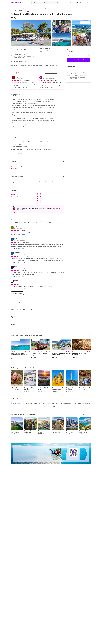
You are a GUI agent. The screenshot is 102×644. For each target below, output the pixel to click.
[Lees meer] (15, 89)
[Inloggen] (88, 3)
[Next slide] (62, 73)
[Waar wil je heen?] (45, 3)
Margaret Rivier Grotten (29, 389)
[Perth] (16, 8)
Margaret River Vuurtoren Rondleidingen (70, 389)
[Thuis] (12, 8)
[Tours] (20, 8)
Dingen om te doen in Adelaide (15, 431)
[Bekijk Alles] (83, 414)
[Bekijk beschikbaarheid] (78, 60)
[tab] (17, 403)
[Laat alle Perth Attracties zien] (58, 407)
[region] (51, 350)
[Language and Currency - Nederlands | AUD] (74, 3)
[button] (82, 3)
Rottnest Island (15, 388)
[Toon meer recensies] (17, 293)
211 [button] (28, 11)
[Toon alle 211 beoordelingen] (51, 73)
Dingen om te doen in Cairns (83, 431)
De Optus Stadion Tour (44, 389)
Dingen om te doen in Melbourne (41, 432)
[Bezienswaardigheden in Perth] (39, 407)
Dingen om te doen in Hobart (56, 431)
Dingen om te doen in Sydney (70, 431)
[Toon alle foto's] (85, 23)
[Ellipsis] (23, 9)
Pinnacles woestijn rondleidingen (58, 389)
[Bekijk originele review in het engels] (18, 235)
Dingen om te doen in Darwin (28, 431)
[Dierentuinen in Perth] (16, 407)
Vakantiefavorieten (85, 388)
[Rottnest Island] (29, 8)
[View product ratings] (26, 11)
